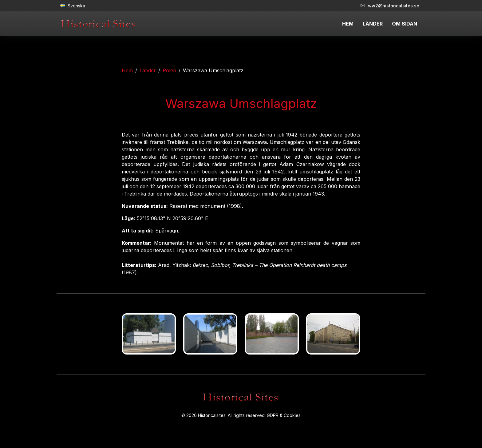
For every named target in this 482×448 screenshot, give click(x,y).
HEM (348, 24)
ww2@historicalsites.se (390, 6)
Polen (169, 70)
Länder (148, 70)
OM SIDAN (405, 24)
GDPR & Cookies (284, 415)
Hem (127, 70)
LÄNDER (373, 24)
